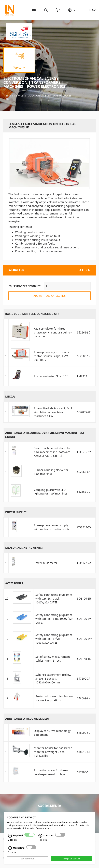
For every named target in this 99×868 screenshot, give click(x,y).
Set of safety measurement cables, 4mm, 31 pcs (53, 659)
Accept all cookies (72, 859)
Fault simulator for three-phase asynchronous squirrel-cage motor (53, 332)
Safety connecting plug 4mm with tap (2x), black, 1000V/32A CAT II (54, 599)
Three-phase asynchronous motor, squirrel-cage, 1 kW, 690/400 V (51, 356)
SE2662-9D (84, 332)
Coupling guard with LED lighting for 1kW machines (51, 492)
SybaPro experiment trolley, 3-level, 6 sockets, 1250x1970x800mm (53, 679)
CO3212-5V (84, 527)
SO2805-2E (84, 412)
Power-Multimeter (46, 563)
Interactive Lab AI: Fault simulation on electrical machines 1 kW (53, 412)
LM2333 (82, 376)
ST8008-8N (84, 698)
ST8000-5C (84, 733)
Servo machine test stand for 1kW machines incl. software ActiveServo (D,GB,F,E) (52, 452)
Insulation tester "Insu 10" (51, 376)
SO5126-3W (84, 639)
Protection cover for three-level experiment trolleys (51, 772)
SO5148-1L (84, 659)
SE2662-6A (84, 472)
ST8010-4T (84, 752)
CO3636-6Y (84, 452)
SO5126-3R (84, 599)
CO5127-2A (84, 563)
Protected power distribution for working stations (54, 698)
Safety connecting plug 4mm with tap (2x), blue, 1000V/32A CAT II (54, 619)
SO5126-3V (84, 619)
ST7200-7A (84, 679)
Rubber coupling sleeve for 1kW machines (51, 472)
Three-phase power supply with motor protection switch (53, 527)
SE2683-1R (84, 356)
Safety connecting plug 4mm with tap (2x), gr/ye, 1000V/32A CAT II (54, 639)
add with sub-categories (50, 296)
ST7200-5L (83, 772)
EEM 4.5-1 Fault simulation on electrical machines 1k (39, 97)
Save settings (28, 859)
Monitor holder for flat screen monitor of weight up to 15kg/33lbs (53, 752)
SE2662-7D (84, 492)
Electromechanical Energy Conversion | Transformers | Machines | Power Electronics (34, 82)
